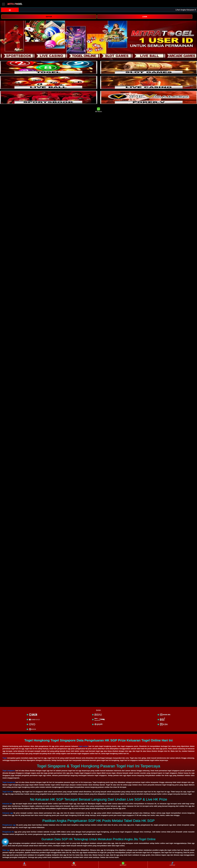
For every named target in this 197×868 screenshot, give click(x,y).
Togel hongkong (9, 782)
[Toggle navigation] (3, 4)
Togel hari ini (8, 792)
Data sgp (6, 850)
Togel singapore (9, 771)
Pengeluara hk (8, 832)
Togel (5, 758)
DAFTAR (49, 17)
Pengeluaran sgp (9, 825)
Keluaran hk (7, 804)
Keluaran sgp (8, 813)
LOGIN (145, 17)
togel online (83, 746)
